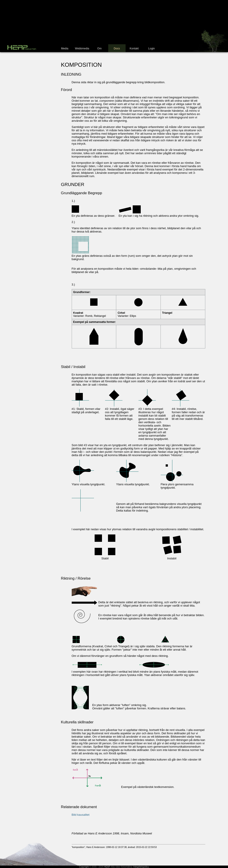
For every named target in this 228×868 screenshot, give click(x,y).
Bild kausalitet (81, 815)
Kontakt (134, 49)
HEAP (107, 867)
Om (99, 49)
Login (152, 49)
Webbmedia (82, 49)
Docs (117, 49)
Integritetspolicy (141, 867)
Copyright (84, 867)
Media (65, 49)
